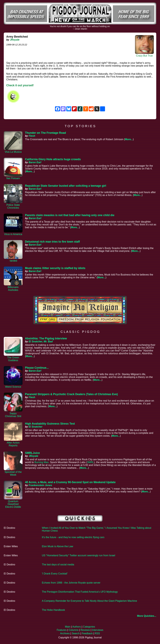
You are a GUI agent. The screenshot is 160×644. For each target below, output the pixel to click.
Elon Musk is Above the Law (57, 546)
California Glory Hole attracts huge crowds (53, 159)
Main (68, 627)
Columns (74, 630)
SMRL (90, 462)
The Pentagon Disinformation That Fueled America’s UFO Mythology (80, 592)
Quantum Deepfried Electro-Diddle (13, 504)
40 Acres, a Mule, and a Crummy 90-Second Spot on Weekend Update (70, 482)
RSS (97, 633)
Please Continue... (37, 368)
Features (62, 630)
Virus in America (13, 234)
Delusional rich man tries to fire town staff (52, 242)
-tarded (13, 261)
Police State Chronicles (13, 206)
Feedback (87, 633)
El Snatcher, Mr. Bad (41, 341)
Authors (77, 627)
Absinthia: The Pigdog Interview (46, 338)
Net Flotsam (13, 178)
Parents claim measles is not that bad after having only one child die (70, 215)
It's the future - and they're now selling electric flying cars (73, 537)
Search (76, 633)
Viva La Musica (13, 152)
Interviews (98, 630)
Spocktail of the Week (13, 473)
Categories (89, 627)
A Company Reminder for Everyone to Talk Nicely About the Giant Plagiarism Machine (89, 601)
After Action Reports (13, 444)
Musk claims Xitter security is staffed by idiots (55, 268)
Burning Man (41, 462)
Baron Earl (35, 162)
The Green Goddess (13, 359)
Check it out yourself (20, 85)
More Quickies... (147, 616)
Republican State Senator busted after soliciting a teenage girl (66, 186)
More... (129, 139)
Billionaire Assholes (13, 289)
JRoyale (15, 40)
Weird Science (13, 387)
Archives (65, 633)
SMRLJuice (32, 453)
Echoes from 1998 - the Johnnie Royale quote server (71, 583)
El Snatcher (35, 427)
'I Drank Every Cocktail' (55, 574)
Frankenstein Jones (40, 485)
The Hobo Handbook (53, 610)
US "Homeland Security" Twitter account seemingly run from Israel (79, 555)
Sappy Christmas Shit (13, 415)
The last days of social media (58, 565)
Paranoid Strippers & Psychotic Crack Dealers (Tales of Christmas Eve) (71, 394)
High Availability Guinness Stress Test (50, 424)
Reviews (85, 630)
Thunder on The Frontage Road (45, 133)
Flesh (32, 136)
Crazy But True (144, 56)
